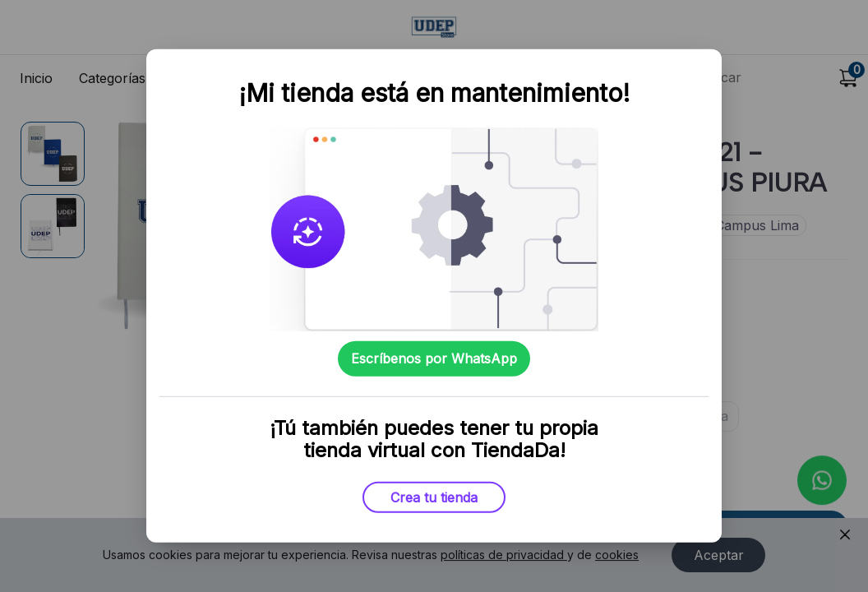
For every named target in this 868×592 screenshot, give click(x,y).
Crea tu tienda (434, 497)
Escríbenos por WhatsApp (434, 358)
